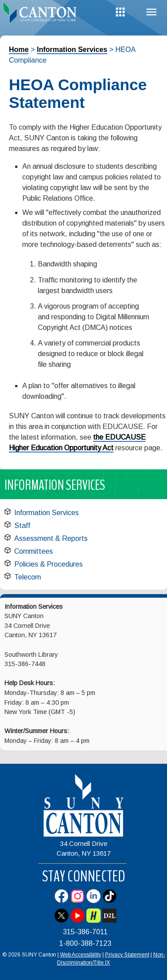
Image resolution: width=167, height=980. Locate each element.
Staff (22, 526)
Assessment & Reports (51, 538)
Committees (34, 551)
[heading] (42, 15)
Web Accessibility (81, 955)
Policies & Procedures (49, 564)
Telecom (28, 577)
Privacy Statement (127, 955)
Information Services (72, 50)
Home (19, 50)
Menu (151, 12)
